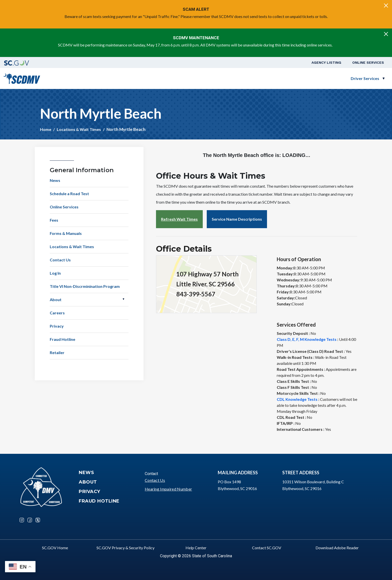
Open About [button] (123, 299)
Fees (54, 220)
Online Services (368, 62)
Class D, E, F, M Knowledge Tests (307, 339)
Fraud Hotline (62, 339)
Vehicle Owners (235, 78)
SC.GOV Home (55, 548)
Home (46, 129)
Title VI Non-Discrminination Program (85, 286)
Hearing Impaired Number (168, 489)
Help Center (196, 548)
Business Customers (285, 78)
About (56, 299)
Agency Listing (326, 62)
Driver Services (190, 78)
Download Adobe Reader (337, 548)
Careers (57, 313)
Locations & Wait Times (79, 129)
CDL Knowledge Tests (297, 399)
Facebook (30, 520)
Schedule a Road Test (340, 78)
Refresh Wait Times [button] (179, 219)
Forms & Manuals (66, 233)
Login (375, 78)
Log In (55, 273)
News (55, 180)
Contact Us (60, 260)
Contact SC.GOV (267, 548)
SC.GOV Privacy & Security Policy (125, 548)
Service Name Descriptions (237, 219)
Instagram (22, 520)
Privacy (57, 326)
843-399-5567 (196, 294)
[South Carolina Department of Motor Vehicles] (22, 78)
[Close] (386, 5)
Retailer (57, 352)
